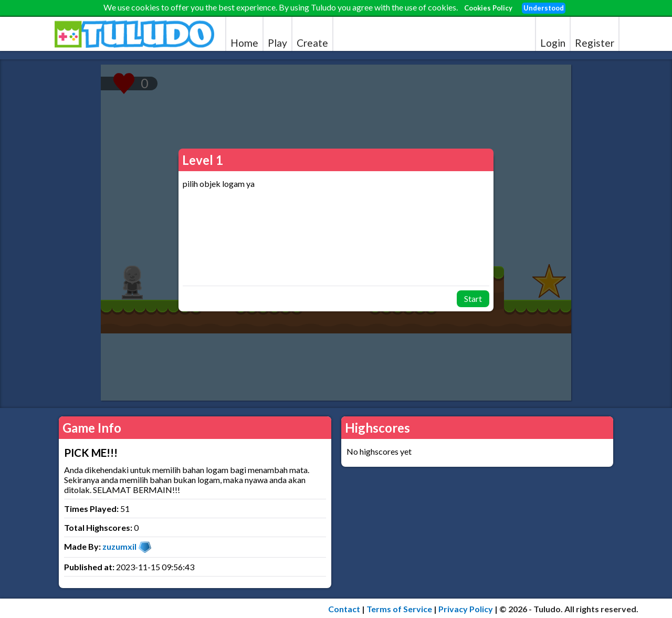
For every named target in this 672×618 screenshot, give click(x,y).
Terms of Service (399, 609)
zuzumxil (119, 546)
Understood (544, 8)
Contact (344, 609)
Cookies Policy (488, 8)
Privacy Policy (466, 609)
